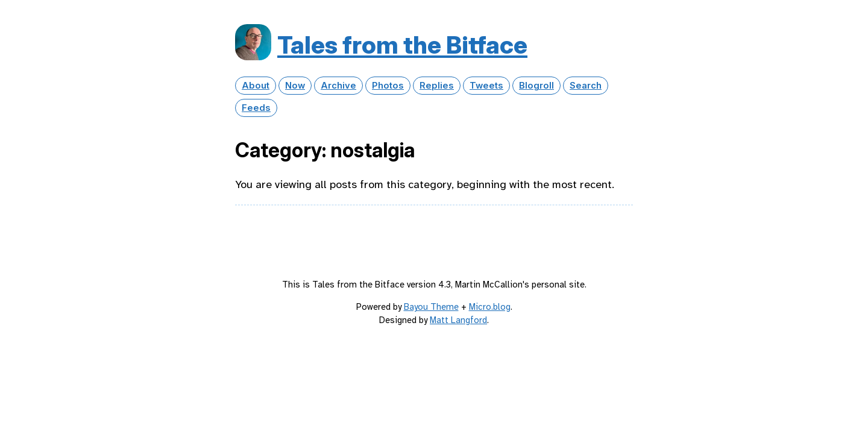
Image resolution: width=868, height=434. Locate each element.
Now (295, 86)
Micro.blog (490, 307)
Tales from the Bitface (402, 45)
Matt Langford (458, 320)
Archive (338, 86)
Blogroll (536, 86)
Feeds (256, 108)
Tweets (486, 86)
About (256, 86)
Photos (388, 86)
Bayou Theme (431, 307)
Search (586, 86)
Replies (437, 86)
